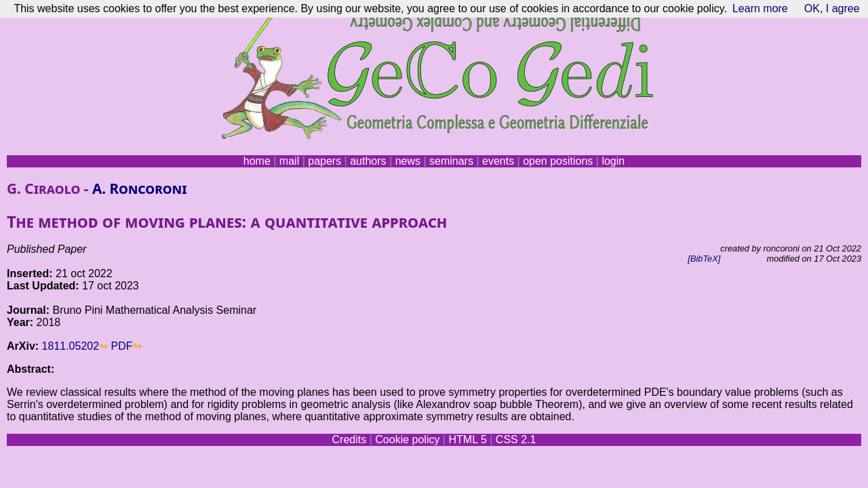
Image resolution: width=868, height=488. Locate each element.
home (257, 161)
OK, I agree (832, 8)
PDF (122, 346)
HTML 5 (467, 440)
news (408, 161)
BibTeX (704, 259)
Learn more (760, 8)
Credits (350, 440)
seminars (451, 161)
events (498, 161)
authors (368, 161)
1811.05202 (71, 346)
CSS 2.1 (516, 440)
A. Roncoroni (140, 188)
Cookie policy (407, 440)
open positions (558, 161)
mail (289, 161)
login (613, 161)
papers (324, 161)
